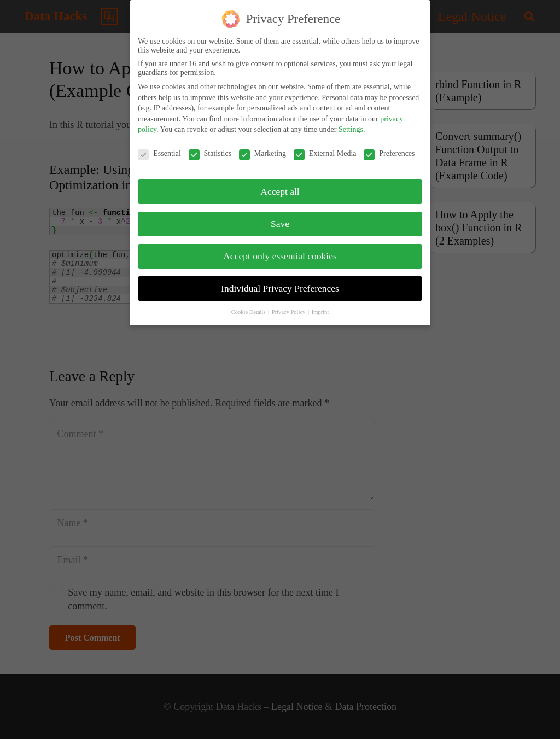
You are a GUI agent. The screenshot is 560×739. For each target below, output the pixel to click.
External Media (325, 147)
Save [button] (280, 217)
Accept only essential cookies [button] (280, 249)
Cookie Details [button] (249, 305)
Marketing (262, 147)
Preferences (389, 147)
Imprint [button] (320, 305)
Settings (351, 123)
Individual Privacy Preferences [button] (280, 282)
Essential (159, 147)
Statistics (210, 147)
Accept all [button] (280, 185)
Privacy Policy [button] (289, 305)
